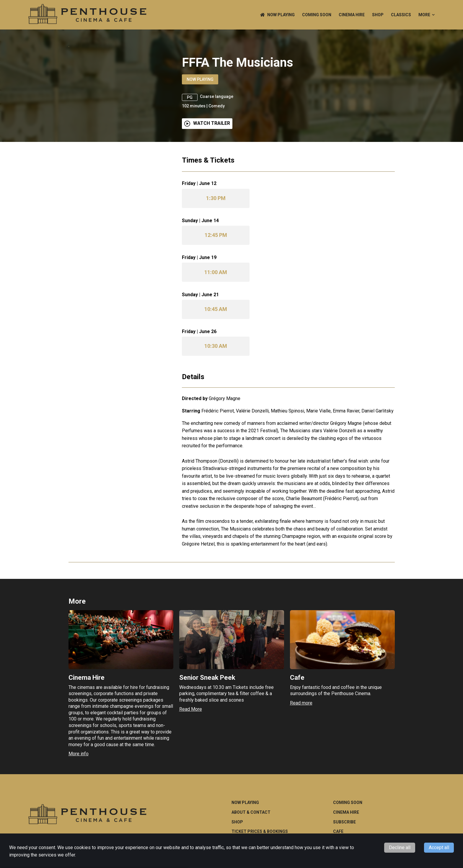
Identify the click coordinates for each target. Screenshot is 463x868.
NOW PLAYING (277, 15)
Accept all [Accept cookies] (439, 847)
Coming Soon (317, 15)
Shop (378, 15)
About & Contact (251, 830)
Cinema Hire (352, 15)
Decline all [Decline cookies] (400, 847)
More (427, 15)
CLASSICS (401, 15)
